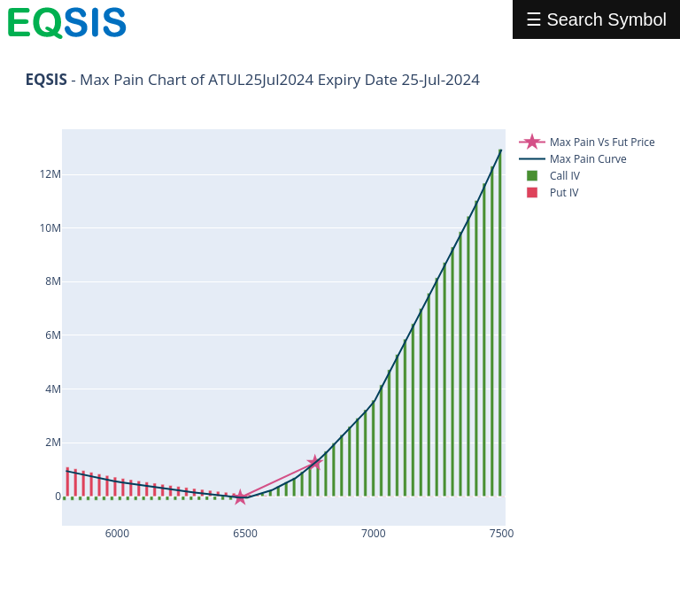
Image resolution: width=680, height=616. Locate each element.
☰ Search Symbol (596, 19)
